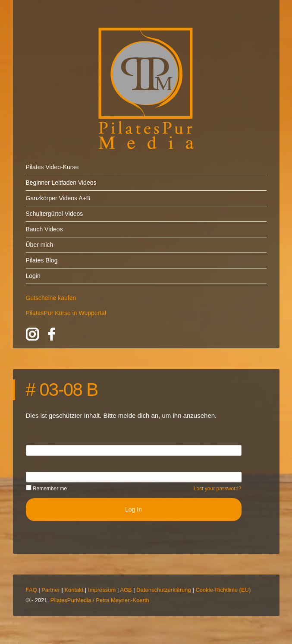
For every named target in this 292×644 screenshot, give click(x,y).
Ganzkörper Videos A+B (58, 198)
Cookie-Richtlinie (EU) (223, 590)
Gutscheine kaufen (51, 298)
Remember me (47, 489)
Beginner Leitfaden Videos (61, 183)
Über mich (40, 245)
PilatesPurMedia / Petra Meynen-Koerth (100, 600)
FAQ (31, 590)
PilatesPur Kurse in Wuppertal (66, 313)
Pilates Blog (42, 260)
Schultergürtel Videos (55, 214)
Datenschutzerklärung (163, 590)
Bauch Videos (44, 229)
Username (40, 450)
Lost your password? (218, 489)
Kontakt (74, 590)
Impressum (102, 590)
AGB (126, 590)
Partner (51, 590)
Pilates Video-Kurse (52, 167)
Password (39, 477)
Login (33, 276)
